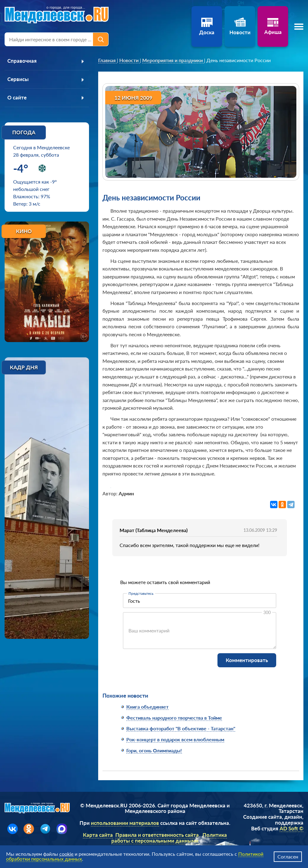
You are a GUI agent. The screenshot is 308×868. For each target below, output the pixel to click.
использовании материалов (126, 823)
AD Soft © (291, 828)
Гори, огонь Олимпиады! (154, 750)
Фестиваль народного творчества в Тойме (174, 718)
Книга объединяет (147, 707)
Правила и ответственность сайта (158, 835)
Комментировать (247, 660)
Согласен (288, 857)
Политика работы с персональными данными (170, 838)
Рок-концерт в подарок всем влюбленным (175, 739)
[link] (108, 60)
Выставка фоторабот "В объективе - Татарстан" (181, 728)
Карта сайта (99, 835)
